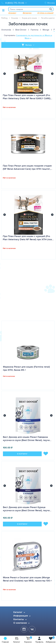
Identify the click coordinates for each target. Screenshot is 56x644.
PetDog (4, 18)
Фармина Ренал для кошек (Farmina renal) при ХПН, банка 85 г (26, 368)
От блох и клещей (45, 13)
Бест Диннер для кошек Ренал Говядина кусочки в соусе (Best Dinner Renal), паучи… (27, 439)
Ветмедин (27, 13)
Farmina (34, 30)
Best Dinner (21, 30)
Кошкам (15, 18)
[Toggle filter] (28, 45)
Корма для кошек (29, 18)
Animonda (6, 30)
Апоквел (12, 13)
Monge (46, 30)
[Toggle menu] (3, 10)
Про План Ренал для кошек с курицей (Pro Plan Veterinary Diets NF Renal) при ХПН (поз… (28, 238)
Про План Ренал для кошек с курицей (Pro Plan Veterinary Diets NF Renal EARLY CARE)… (27, 97)
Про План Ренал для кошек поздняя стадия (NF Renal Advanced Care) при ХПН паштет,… (27, 167)
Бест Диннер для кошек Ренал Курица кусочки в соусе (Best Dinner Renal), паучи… (27, 509)
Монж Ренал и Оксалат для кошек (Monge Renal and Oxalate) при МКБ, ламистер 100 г (27, 579)
